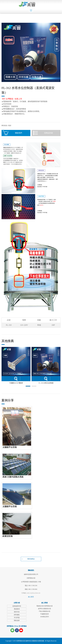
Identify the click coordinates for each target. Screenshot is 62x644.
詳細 (16, 379)
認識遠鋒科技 (17, 606)
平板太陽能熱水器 (45, 611)
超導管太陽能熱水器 (45, 609)
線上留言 (31, 597)
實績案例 (17, 609)
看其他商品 (31, 559)
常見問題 (17, 618)
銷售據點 (17, 615)
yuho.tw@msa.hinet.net (33, 593)
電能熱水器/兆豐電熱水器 (45, 606)
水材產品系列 (45, 617)
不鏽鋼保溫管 (45, 614)
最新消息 (17, 612)
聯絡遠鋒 (17, 620)
